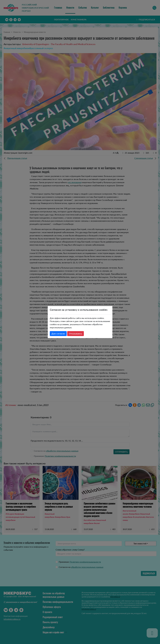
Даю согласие (58, 334)
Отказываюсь (76, 334)
